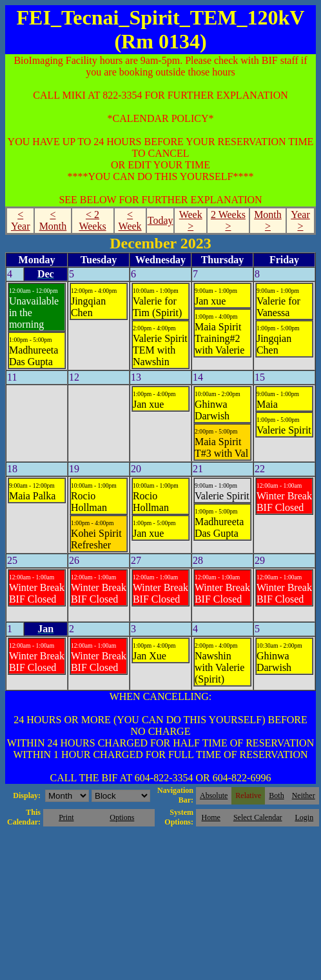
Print (66, 817)
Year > (300, 220)
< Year (20, 220)
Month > (268, 220)
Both (276, 795)
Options (122, 817)
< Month (53, 220)
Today (160, 220)
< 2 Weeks (92, 220)
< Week (130, 220)
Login (304, 817)
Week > (191, 220)
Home (211, 817)
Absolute (214, 795)
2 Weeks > (228, 220)
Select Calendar (258, 817)
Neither (304, 795)
